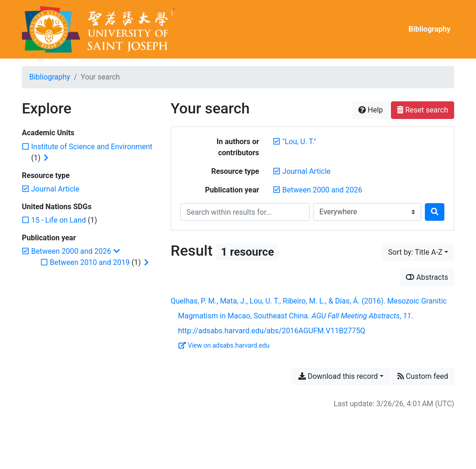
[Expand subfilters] (46, 158)
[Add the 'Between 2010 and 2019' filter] (90, 262)
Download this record (338, 376)
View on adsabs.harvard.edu (224, 345)
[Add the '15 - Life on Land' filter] (59, 220)
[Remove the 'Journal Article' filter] (306, 171)
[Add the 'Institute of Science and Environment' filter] (92, 147)
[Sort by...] (418, 252)
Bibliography (430, 29)
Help (371, 110)
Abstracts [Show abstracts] (427, 277)
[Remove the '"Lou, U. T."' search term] (299, 142)
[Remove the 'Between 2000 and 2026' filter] (322, 190)
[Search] (435, 212)
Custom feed (423, 376)
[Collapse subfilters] (117, 251)
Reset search (423, 110)
